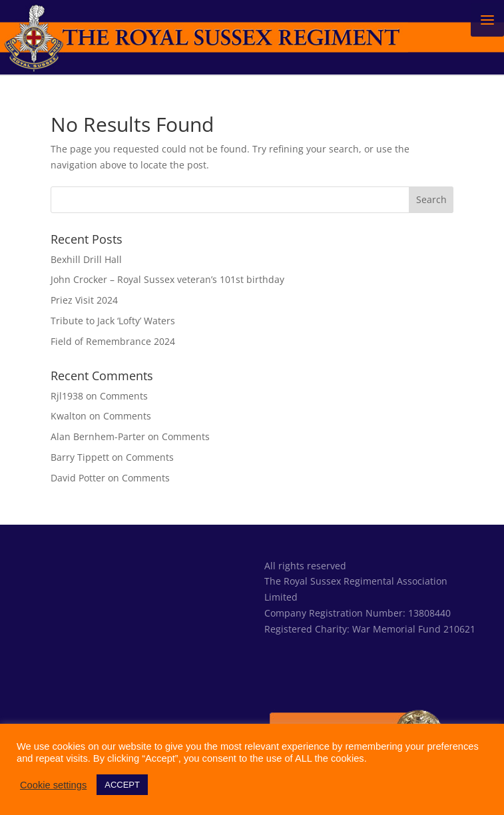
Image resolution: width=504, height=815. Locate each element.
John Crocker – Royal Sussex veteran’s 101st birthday (167, 279)
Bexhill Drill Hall (86, 259)
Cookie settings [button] (53, 785)
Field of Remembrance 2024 (113, 341)
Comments (124, 396)
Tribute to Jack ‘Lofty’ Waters (113, 321)
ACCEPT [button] (122, 785)
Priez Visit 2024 (84, 300)
